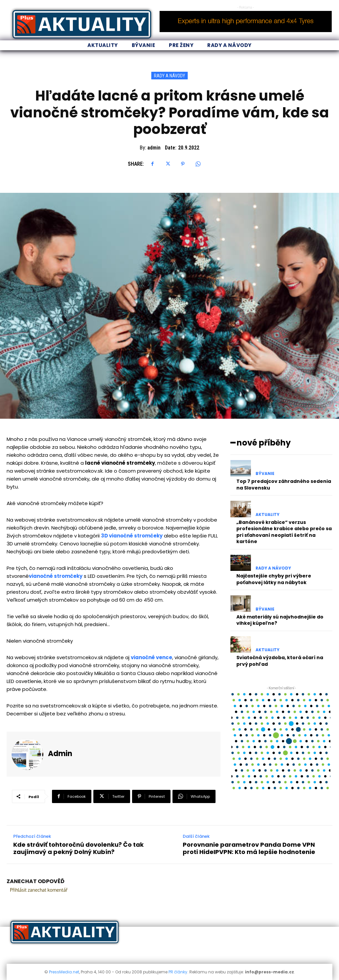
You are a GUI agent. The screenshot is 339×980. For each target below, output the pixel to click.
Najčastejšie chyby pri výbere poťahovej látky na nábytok (274, 579)
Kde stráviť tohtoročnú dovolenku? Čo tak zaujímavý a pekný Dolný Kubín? (78, 848)
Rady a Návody (169, 76)
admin (154, 148)
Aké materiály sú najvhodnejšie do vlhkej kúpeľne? (280, 620)
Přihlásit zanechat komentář (39, 890)
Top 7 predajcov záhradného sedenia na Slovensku (284, 485)
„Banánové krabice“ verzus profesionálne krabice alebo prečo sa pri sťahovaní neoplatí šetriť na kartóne (284, 532)
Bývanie (265, 474)
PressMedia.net (64, 972)
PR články (178, 972)
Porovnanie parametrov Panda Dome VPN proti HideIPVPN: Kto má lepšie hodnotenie (249, 848)
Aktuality (267, 515)
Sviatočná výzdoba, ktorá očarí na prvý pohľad (280, 661)
